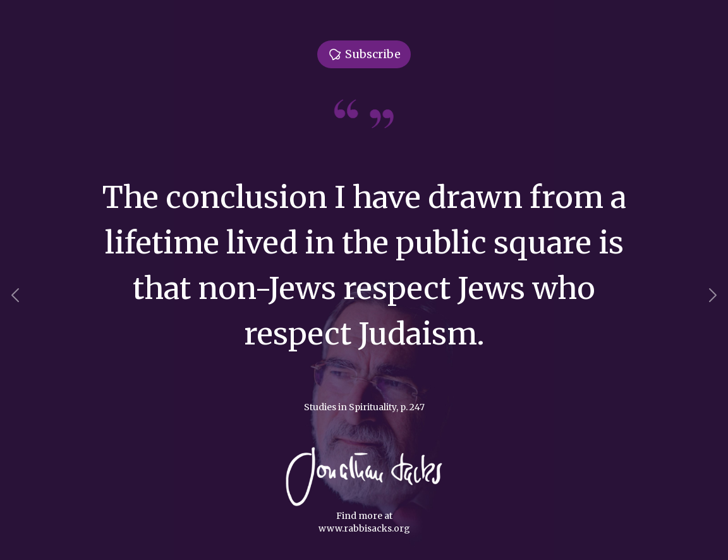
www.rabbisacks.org (364, 528)
